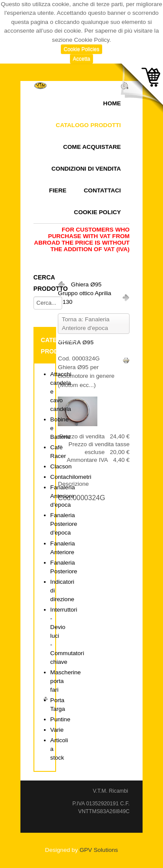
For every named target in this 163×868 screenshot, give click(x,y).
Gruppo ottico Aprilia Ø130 (84, 298)
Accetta (81, 59)
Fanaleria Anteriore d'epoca (63, 496)
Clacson (61, 466)
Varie (57, 730)
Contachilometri (71, 477)
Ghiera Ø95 (86, 284)
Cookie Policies (81, 49)
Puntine (60, 719)
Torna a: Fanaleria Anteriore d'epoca (86, 324)
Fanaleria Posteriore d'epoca (64, 524)
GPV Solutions (99, 850)
